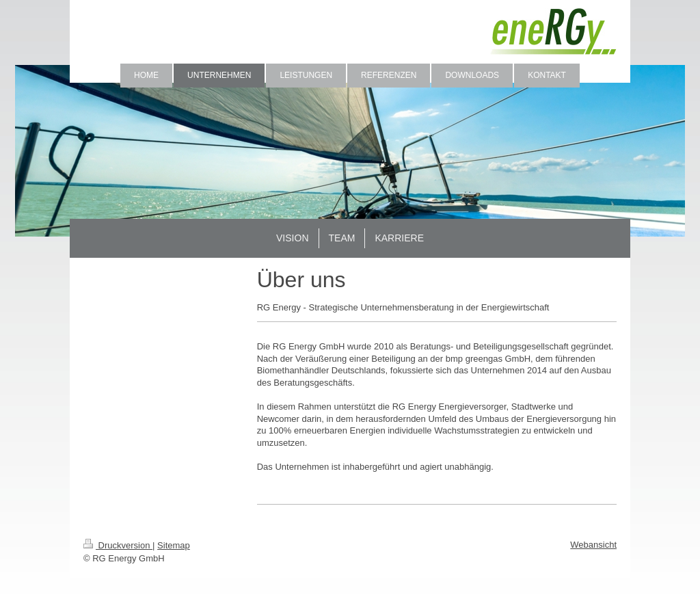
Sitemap (174, 545)
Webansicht (593, 545)
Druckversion (118, 545)
